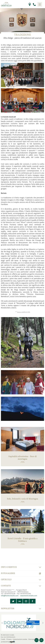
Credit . (4, 639)
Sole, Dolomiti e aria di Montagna (22, 499)
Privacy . (9, 639)
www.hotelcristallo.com (29, 596)
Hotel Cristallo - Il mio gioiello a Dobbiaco (22, 540)
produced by (8, 642)
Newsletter (21, 609)
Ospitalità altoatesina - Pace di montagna (22, 458)
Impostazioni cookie (20, 639)
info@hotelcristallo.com (10, 596)
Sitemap (32, 639)
